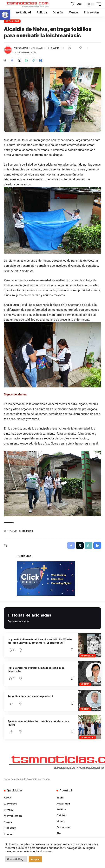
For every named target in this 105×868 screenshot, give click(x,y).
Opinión (85, 684)
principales (26, 531)
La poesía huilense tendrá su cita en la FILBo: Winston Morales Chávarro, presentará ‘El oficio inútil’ (40, 641)
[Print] (41, 61)
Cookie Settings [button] (16, 859)
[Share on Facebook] (12, 61)
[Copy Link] (33, 61)
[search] (72, 4)
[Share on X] (19, 61)
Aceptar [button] (35, 859)
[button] (5, 15)
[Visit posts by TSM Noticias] (8, 50)
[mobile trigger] (98, 4)
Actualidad (12, 21)
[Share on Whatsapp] (26, 61)
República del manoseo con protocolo (31, 696)
